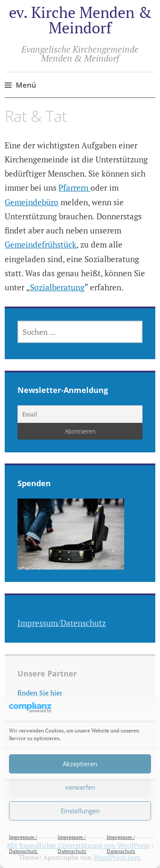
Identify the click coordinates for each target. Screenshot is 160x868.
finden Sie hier (40, 693)
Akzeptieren (80, 764)
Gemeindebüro (32, 202)
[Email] (80, 414)
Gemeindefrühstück (41, 244)
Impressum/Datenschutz (62, 623)
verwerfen (80, 787)
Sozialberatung (57, 287)
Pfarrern (74, 187)
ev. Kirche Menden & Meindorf (80, 20)
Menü (26, 85)
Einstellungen (80, 811)
